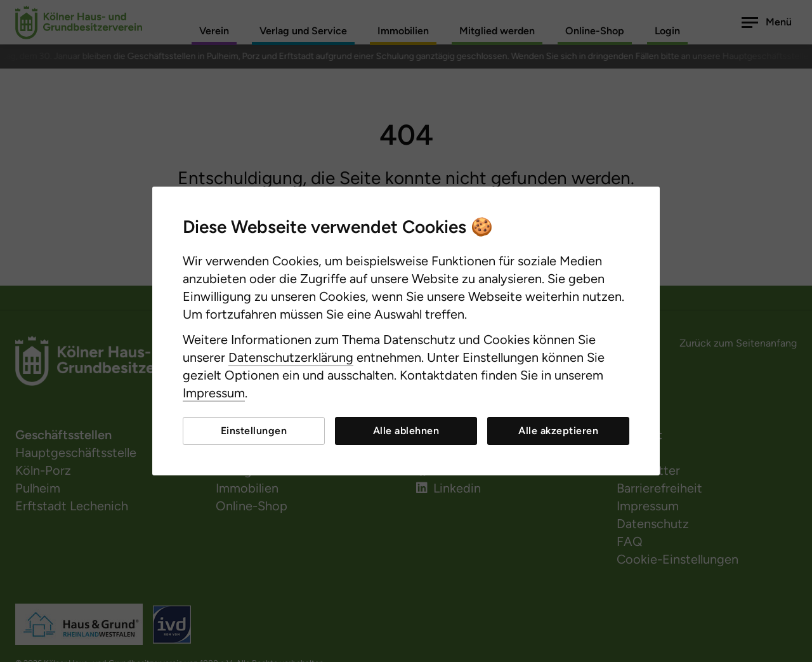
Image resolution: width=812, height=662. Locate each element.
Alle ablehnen (406, 431)
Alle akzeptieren (558, 431)
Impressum (214, 393)
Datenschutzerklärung (291, 357)
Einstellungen (254, 431)
